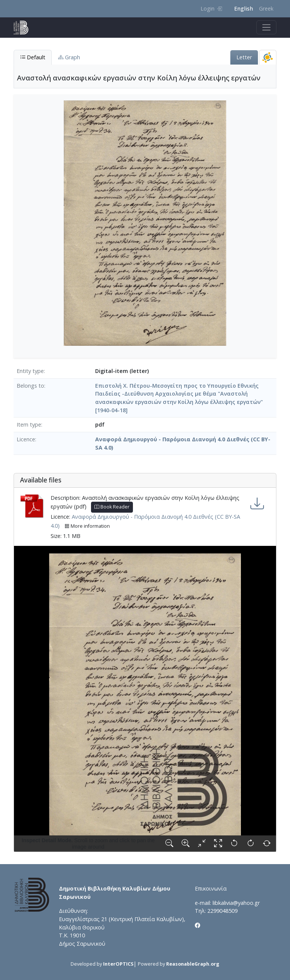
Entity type (30, 371)
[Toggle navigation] (266, 27)
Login (211, 8)
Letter (244, 57)
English (244, 8)
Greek (266, 8)
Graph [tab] (69, 57)
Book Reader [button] (112, 507)
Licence (26, 439)
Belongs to (30, 386)
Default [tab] (33, 57)
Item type (29, 425)
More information (87, 526)
